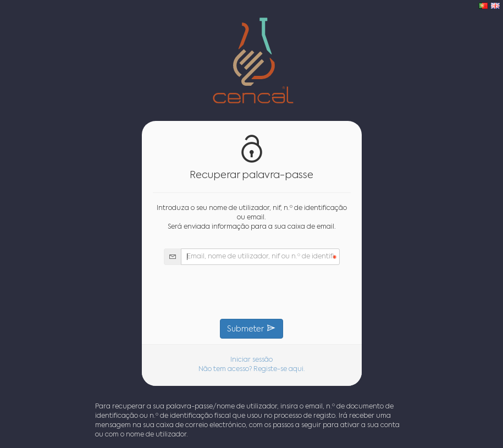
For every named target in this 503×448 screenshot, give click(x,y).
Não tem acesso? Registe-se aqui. (252, 369)
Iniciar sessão (251, 360)
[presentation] (252, 292)
